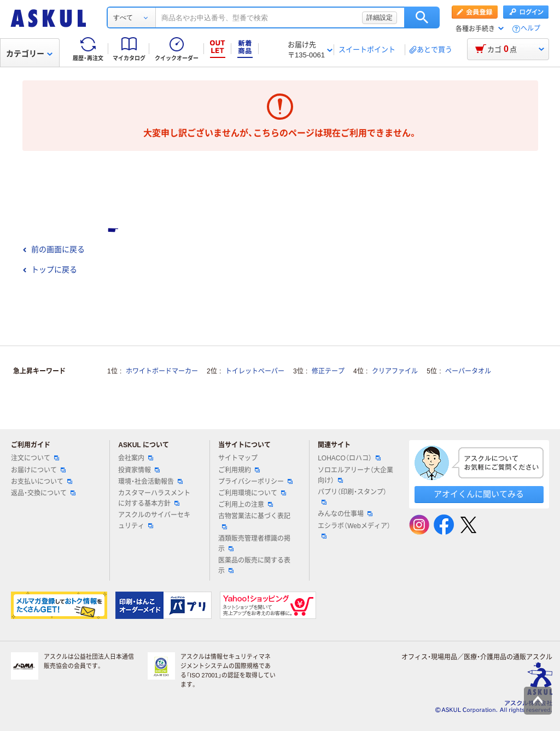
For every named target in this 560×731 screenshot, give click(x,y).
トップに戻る (50, 270)
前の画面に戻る (54, 249)
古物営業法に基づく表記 (254, 521)
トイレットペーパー (255, 371)
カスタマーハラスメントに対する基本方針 (154, 498)
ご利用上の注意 (246, 505)
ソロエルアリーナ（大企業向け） (355, 475)
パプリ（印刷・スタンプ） (352, 496)
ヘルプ (530, 29)
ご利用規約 (239, 470)
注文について (35, 458)
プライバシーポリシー (255, 482)
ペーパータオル (468, 371)
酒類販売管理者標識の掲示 (254, 544)
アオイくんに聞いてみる (479, 494)
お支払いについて (42, 482)
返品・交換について (43, 493)
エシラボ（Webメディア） (354, 530)
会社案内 (136, 458)
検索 (422, 17)
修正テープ (328, 371)
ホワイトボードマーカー (162, 371)
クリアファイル (395, 371)
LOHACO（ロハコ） (349, 458)
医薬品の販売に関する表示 (254, 566)
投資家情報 (139, 470)
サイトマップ (238, 458)
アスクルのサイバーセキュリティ (154, 520)
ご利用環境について (252, 493)
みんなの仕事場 (345, 514)
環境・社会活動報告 (150, 482)
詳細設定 (380, 17)
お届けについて (38, 470)
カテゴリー (29, 54)
